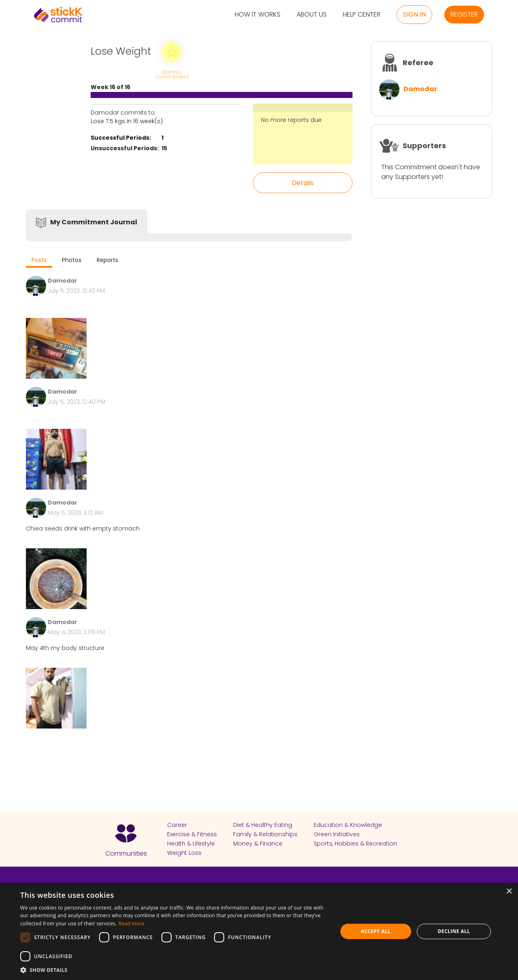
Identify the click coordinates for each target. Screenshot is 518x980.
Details (303, 183)
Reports (107, 260)
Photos (72, 260)
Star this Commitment (172, 74)
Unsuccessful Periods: (125, 148)
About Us (312, 15)
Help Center (362, 15)
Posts (39, 260)
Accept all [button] (376, 931)
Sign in (414, 14)
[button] (174, 970)
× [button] (509, 892)
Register (464, 14)
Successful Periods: (121, 138)
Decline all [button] (454, 931)
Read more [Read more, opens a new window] (131, 924)
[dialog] (259, 931)
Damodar (420, 89)
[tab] (39, 261)
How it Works (258, 15)
